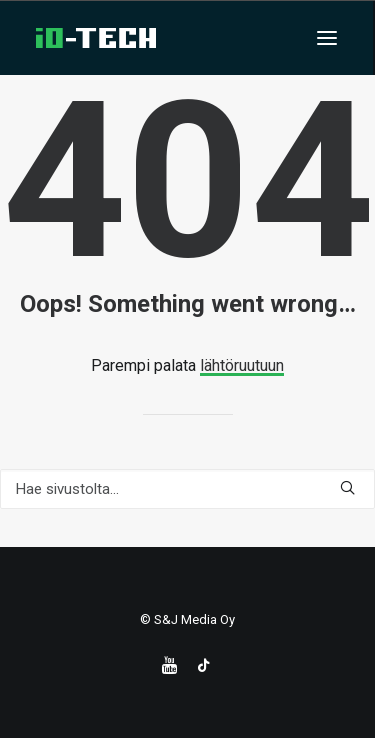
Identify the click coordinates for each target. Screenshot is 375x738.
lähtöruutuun (242, 365)
